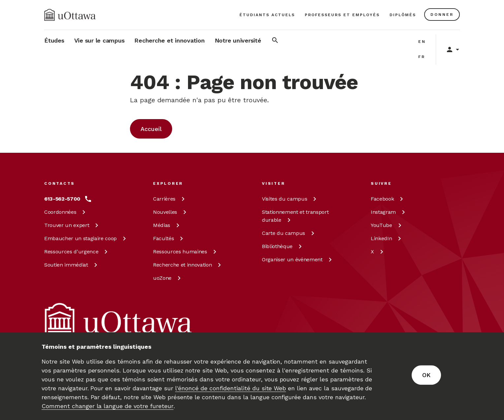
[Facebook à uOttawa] (388, 199)
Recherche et (188, 265)
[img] (70, 15)
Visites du (290, 199)
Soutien (72, 265)
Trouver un (72, 225)
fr (422, 57)
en (422, 42)
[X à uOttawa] (378, 252)
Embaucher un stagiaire (86, 238)
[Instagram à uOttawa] (389, 212)
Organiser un (298, 259)
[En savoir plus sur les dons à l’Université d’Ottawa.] (442, 15)
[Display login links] (450, 49)
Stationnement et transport (295, 216)
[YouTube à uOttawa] (387, 225)
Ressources (77, 252)
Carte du (289, 233)
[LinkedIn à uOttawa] (387, 239)
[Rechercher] (275, 41)
